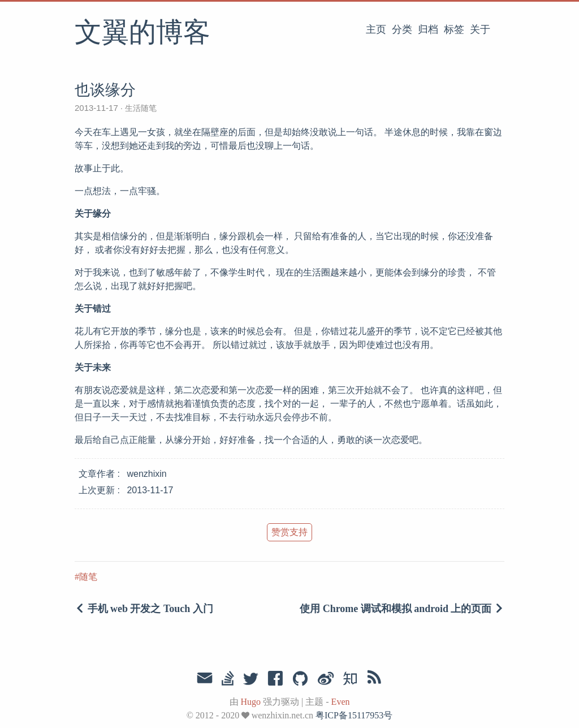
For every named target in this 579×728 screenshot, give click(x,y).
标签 (454, 29)
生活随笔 (140, 108)
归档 (428, 29)
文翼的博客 (142, 33)
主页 (376, 29)
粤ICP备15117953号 (354, 715)
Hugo (251, 702)
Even (341, 702)
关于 (480, 29)
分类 (402, 29)
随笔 (88, 577)
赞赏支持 (289, 532)
